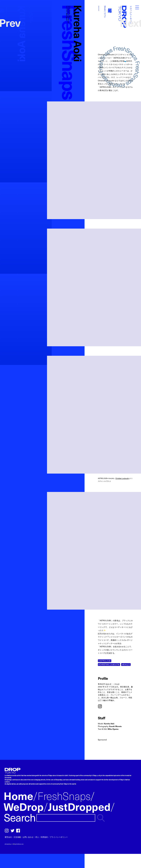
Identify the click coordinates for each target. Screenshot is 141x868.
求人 (37, 837)
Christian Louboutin (122, 478)
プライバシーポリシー (59, 837)
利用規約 (44, 837)
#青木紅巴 (126, 664)
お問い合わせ (28, 837)
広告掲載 (17, 837)
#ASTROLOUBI (105, 661)
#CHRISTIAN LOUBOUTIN (109, 664)
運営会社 (8, 837)
